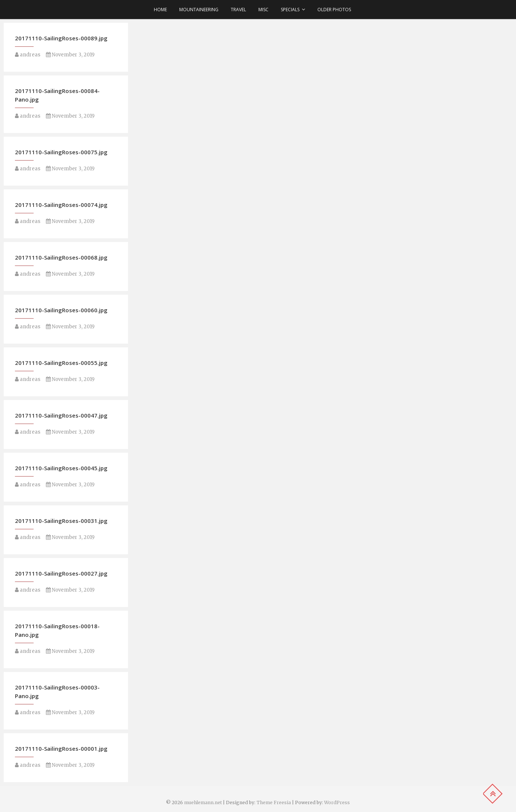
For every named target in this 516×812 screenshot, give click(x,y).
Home (160, 10)
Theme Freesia (274, 802)
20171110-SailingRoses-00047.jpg (61, 415)
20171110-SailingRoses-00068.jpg (61, 257)
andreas (28, 55)
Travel (238, 10)
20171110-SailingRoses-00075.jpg (61, 152)
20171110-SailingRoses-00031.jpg (61, 521)
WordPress (337, 802)
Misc (263, 10)
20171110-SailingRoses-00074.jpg (61, 205)
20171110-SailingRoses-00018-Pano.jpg (57, 630)
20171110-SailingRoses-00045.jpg (61, 468)
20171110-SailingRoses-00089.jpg (61, 38)
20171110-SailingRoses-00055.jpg (61, 363)
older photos (334, 10)
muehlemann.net (203, 802)
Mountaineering (199, 10)
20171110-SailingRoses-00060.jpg (61, 310)
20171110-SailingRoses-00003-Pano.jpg (57, 692)
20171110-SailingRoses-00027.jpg (61, 573)
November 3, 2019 (70, 55)
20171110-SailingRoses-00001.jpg (61, 749)
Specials (290, 10)
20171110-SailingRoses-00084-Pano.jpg (57, 95)
